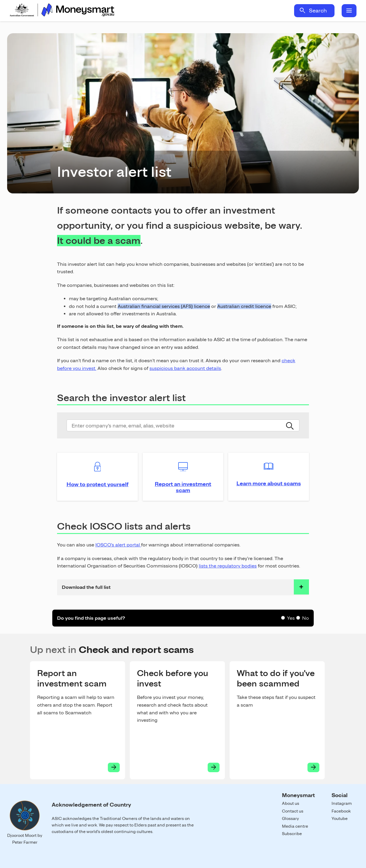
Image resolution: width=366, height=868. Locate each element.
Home (62, 11)
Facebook (341, 811)
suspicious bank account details (185, 368)
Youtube (340, 818)
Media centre (295, 826)
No (306, 618)
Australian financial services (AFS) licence (164, 306)
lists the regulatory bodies (228, 566)
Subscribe (292, 834)
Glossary (290, 818)
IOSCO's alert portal (118, 545)
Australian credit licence (244, 306)
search (302, 11)
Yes (291, 618)
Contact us (293, 811)
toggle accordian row (301, 587)
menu (349, 11)
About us (291, 803)
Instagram (342, 803)
